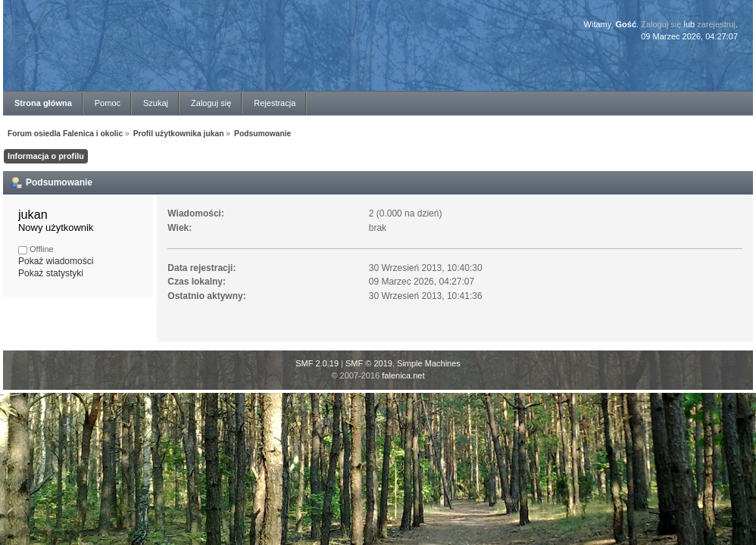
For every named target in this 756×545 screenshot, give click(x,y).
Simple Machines (429, 363)
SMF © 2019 (369, 363)
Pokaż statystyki (51, 273)
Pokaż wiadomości (56, 261)
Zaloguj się (661, 24)
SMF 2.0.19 (317, 363)
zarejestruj (716, 24)
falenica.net (403, 375)
